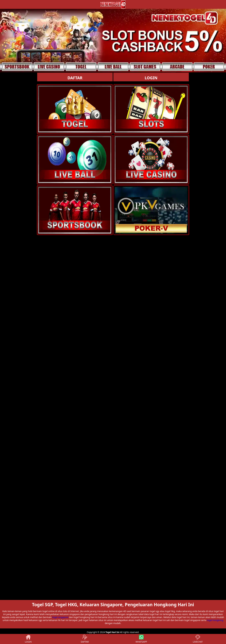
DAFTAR (75, 78)
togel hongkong (215, 620)
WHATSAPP (141, 639)
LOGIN (151, 78)
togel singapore (60, 617)
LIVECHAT (198, 639)
